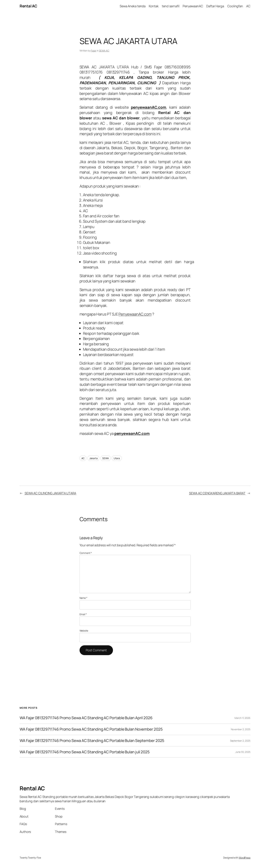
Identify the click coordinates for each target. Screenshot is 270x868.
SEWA (106, 458)
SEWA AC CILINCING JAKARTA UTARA (50, 493)
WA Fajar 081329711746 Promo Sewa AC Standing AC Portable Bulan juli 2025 (85, 752)
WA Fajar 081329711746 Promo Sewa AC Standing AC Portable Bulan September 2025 (92, 741)
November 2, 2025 (241, 729)
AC (83, 458)
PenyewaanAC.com (135, 314)
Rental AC (28, 6)
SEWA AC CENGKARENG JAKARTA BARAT (217, 493)
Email (83, 614)
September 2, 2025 (240, 741)
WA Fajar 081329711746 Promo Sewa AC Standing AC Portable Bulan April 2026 (86, 718)
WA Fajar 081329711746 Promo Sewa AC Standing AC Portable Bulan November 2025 (91, 729)
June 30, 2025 (243, 752)
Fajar (94, 51)
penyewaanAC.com (132, 433)
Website (84, 631)
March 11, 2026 (242, 718)
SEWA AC (104, 51)
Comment (86, 553)
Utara (117, 458)
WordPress (245, 858)
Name (83, 598)
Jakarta (93, 458)
